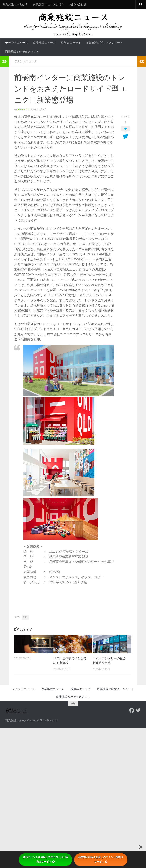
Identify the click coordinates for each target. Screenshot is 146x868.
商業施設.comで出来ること (22, 52)
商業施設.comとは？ (15, 4)
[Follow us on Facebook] (132, 710)
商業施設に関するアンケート (104, 43)
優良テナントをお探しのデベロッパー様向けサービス (45, 859)
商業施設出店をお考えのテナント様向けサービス (101, 859)
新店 (25, 617)
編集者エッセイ (71, 43)
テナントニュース (17, 43)
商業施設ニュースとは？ (49, 4)
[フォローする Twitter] (138, 710)
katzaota (23, 110)
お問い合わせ (78, 4)
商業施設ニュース (44, 43)
